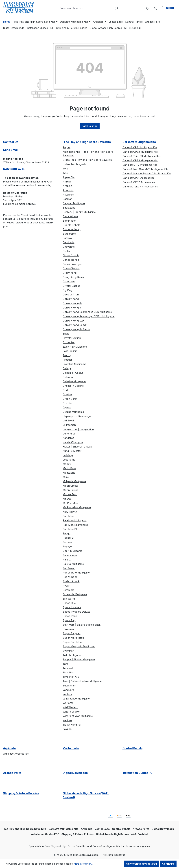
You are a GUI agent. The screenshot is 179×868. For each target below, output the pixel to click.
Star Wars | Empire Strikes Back (82, 625)
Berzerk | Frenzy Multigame (79, 212)
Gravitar (67, 394)
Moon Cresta (70, 486)
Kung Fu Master (72, 451)
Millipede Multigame (74, 481)
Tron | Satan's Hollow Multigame (82, 681)
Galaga (67, 368)
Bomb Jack (69, 221)
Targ (65, 664)
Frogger (67, 360)
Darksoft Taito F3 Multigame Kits (142, 156)
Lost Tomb (69, 460)
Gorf (65, 390)
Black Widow (70, 216)
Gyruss (67, 407)
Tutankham (69, 686)
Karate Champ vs (73, 442)
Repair (67, 147)
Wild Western (70, 707)
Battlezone (69, 208)
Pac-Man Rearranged (75, 525)
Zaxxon (67, 729)
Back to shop (90, 126)
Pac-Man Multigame (75, 520)
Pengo (67, 533)
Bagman (68, 199)
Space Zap (69, 620)
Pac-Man (68, 516)
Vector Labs (71, 748)
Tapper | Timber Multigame (79, 659)
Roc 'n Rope (70, 577)
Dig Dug (67, 290)
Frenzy (67, 355)
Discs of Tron (71, 295)
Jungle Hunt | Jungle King (78, 429)
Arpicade (9, 748)
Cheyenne (69, 247)
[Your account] (155, 8)
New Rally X (70, 512)
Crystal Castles (71, 286)
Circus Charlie (71, 255)
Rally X (67, 560)
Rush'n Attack (71, 581)
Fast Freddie (70, 351)
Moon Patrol (70, 490)
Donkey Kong (71, 299)
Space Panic (70, 616)
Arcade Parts (12, 773)
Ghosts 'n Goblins (73, 386)
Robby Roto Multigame (76, 573)
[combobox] (85, 8)
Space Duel (70, 603)
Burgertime (69, 234)
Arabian (67, 186)
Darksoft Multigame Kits (139, 142)
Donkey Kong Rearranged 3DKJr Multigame (89, 316)
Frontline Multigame (74, 364)
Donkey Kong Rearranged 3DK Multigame (87, 312)
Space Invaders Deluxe (76, 612)
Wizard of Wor (71, 712)
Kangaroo (69, 438)
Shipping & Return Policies (21, 793)
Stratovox (69, 629)
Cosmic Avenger (72, 264)
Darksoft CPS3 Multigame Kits (140, 160)
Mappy (67, 464)
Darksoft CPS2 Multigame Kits (140, 152)
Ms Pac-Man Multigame (77, 507)
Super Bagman (72, 633)
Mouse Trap (70, 494)
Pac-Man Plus (71, 529)
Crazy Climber (71, 268)
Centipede (69, 242)
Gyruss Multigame (73, 412)
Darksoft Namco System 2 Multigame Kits (147, 173)
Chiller (66, 251)
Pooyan (67, 542)
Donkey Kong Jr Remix (76, 329)
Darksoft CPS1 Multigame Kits (140, 147)
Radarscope (70, 555)
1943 (65, 173)
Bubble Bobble (71, 225)
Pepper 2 (68, 538)
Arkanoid (68, 190)
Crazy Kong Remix (74, 277)
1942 (65, 169)
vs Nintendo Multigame (76, 699)
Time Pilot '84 (71, 677)
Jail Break (69, 421)
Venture (67, 694)
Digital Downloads (75, 773)
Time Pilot (69, 672)
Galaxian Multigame (74, 381)
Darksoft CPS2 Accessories (139, 182)
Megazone (69, 473)
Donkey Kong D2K (74, 321)
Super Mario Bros (73, 638)
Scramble (68, 590)
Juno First (69, 434)
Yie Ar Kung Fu (72, 725)
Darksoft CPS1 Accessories (139, 178)
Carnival (68, 238)
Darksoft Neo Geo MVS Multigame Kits (145, 169)
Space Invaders (72, 607)
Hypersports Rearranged (77, 416)
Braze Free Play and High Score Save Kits (88, 160)
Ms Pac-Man (70, 503)
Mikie (66, 477)
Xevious (67, 720)
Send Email (11, 150)
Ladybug (68, 455)
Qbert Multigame (72, 551)
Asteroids (68, 195)
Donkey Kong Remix (75, 325)
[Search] (116, 8)
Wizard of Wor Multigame (78, 716)
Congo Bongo (71, 260)
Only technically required (141, 864)
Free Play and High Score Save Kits (87, 142)
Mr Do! (67, 499)
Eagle (66, 334)
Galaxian (68, 377)
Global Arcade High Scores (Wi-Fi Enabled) (86, 795)
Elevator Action (72, 338)
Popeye (67, 546)
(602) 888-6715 (14, 169)
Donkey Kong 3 (72, 308)
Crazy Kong (70, 273)
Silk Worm (69, 599)
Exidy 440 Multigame (75, 347)
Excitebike (69, 342)
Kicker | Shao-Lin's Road (77, 447)
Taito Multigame (72, 655)
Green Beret (70, 399)
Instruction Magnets (74, 164)
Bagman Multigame (74, 203)
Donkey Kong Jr (72, 303)
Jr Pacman (69, 425)
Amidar (67, 182)
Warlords (68, 703)
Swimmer (68, 651)
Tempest (68, 668)
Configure (168, 864)
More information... (83, 864)
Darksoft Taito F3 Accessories (140, 187)
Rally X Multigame (73, 564)
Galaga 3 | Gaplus (73, 373)
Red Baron (69, 568)
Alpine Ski (69, 177)
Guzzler (67, 403)
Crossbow (69, 281)
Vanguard (68, 690)
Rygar (66, 586)
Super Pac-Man (72, 642)
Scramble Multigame (75, 594)
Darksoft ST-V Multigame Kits (140, 165)
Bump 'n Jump (72, 229)
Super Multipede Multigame (79, 646)
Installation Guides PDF (138, 773)
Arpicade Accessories (16, 754)
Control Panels (132, 748)
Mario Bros (69, 468)
